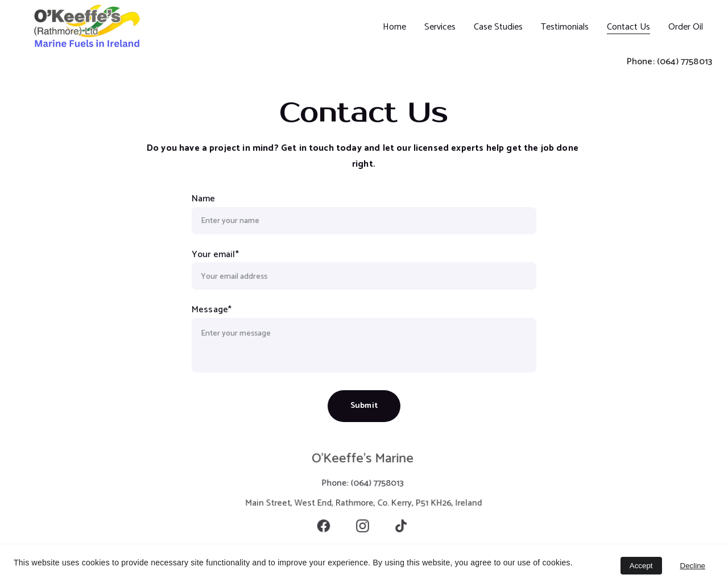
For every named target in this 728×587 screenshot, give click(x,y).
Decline (693, 566)
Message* (212, 310)
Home (394, 27)
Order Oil (686, 27)
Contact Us (628, 27)
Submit (364, 405)
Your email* (216, 254)
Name (204, 199)
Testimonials (565, 27)
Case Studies (498, 27)
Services (440, 27)
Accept (641, 566)
